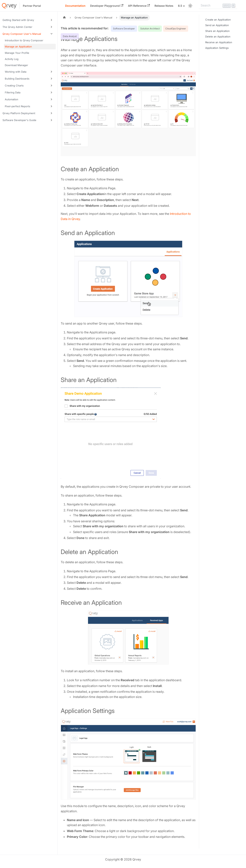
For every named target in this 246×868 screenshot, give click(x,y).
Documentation (75, 6)
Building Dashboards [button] (17, 79)
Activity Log (12, 59)
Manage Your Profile (17, 53)
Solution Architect (150, 29)
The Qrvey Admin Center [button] (17, 27)
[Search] (218, 6)
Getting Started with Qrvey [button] (18, 20)
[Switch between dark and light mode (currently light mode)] (190, 6)
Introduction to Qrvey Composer (24, 40)
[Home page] (64, 18)
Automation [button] (12, 99)
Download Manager (16, 65)
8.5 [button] (180, 6)
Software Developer (124, 29)
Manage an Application (18, 47)
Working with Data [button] (16, 72)
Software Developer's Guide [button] (19, 120)
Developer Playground (107, 6)
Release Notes (164, 6)
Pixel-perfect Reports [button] (17, 106)
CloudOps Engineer (176, 29)
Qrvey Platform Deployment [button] (19, 113)
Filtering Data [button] (13, 92)
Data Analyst (70, 36)
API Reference (139, 6)
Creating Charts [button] (14, 86)
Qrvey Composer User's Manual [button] (22, 34)
